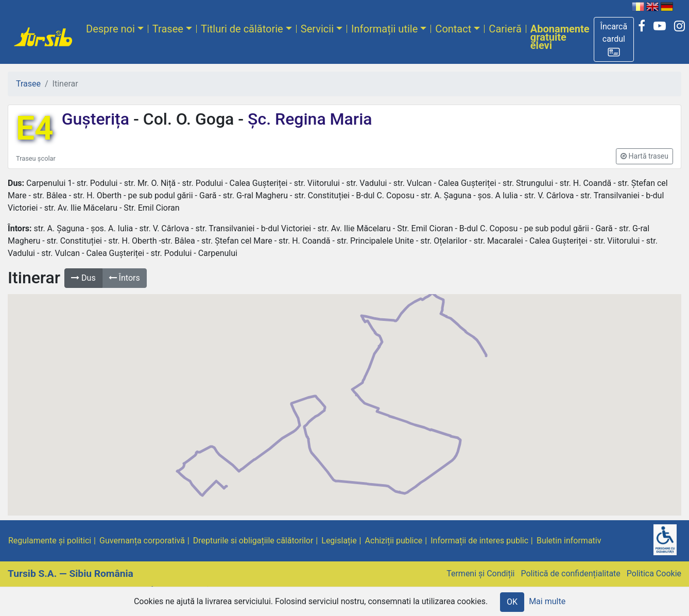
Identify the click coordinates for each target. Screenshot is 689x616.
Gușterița (98, 119)
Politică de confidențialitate (570, 574)
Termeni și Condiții (480, 574)
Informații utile (384, 29)
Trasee (168, 29)
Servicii (317, 29)
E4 (35, 129)
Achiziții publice (394, 541)
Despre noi (110, 29)
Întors (124, 278)
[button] (614, 39)
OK (512, 602)
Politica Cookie (654, 574)
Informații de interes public (479, 541)
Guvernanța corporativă (142, 541)
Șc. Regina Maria (308, 119)
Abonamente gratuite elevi (560, 37)
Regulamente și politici (50, 541)
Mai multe (547, 601)
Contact (453, 29)
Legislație (339, 541)
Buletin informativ (569, 541)
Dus (83, 278)
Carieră (505, 29)
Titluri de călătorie (242, 29)
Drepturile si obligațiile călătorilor (253, 541)
